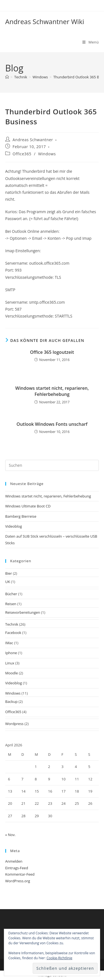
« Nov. (10, 835)
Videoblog (14, 526)
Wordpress (14, 724)
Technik (12, 624)
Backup (12, 702)
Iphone (11, 653)
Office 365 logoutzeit (52, 352)
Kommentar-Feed (20, 874)
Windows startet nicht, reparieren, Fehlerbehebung (52, 391)
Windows (47, 154)
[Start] (7, 77)
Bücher (11, 594)
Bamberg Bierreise (21, 516)
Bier (9, 573)
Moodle (12, 673)
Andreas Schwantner (33, 140)
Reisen (11, 604)
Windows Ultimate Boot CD (28, 506)
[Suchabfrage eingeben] (52, 465)
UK (8, 582)
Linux (10, 663)
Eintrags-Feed (17, 868)
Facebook (13, 633)
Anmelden (14, 861)
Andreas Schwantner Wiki (45, 21)
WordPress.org (18, 881)
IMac (9, 643)
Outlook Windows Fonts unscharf (52, 424)
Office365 (22, 154)
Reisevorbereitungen (23, 612)
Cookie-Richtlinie (59, 958)
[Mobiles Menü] (91, 42)
